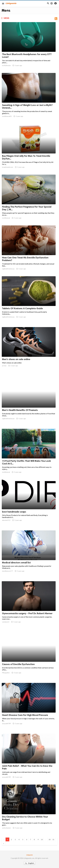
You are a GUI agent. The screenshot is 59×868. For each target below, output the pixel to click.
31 (53, 839)
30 (49, 839)
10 (42, 839)
